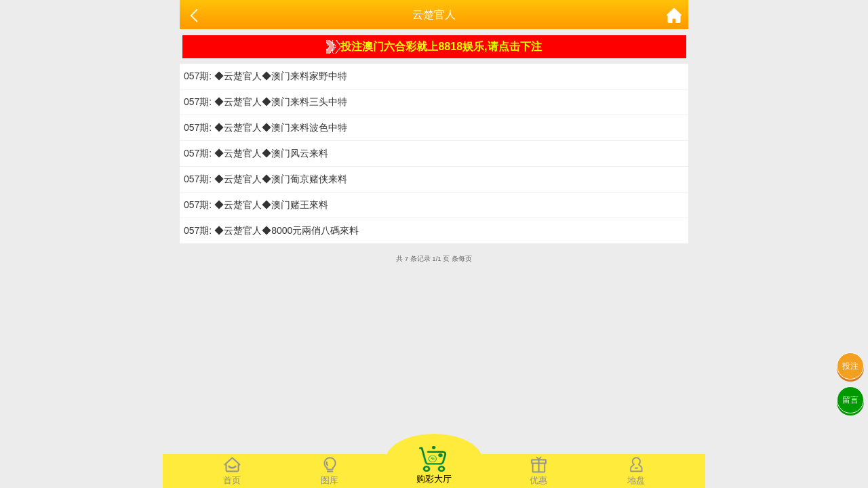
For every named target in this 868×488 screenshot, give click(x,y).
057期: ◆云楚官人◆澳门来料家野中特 (265, 76)
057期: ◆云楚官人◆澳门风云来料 (256, 153)
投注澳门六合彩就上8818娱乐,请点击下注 (434, 47)
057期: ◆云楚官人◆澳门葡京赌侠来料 (265, 179)
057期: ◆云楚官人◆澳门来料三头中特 (265, 102)
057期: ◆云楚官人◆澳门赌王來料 (256, 205)
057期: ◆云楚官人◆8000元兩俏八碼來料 (271, 230)
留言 (850, 400)
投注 (850, 366)
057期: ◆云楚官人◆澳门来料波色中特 (265, 127)
